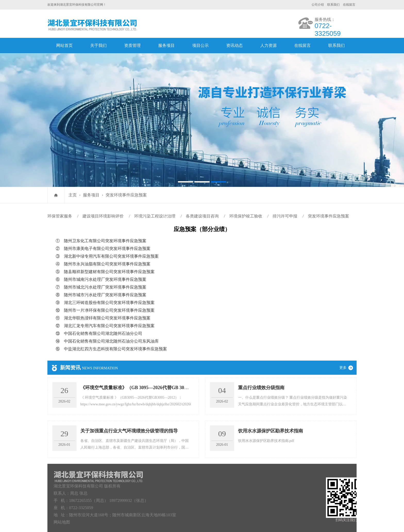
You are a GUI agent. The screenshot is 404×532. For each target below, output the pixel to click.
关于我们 (98, 45)
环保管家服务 (60, 216)
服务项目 (166, 45)
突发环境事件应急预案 (126, 195)
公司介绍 (318, 5)
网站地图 (62, 522)
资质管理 (132, 45)
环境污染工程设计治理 (155, 216)
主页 (73, 195)
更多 (348, 368)
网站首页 (64, 45)
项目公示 (200, 45)
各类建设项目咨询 (202, 216)
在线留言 (349, 5)
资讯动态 (234, 45)
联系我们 (333, 5)
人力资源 (268, 45)
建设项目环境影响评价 (103, 216)
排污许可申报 (285, 216)
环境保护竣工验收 (246, 216)
